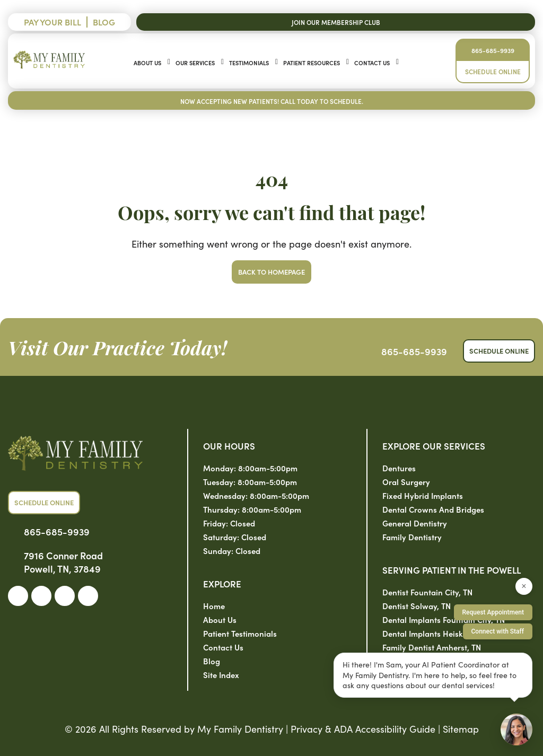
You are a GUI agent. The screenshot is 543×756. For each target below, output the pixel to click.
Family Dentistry (412, 537)
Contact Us (372, 63)
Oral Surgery (406, 482)
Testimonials (249, 63)
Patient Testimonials (240, 633)
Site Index (221, 675)
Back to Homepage (271, 272)
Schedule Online (493, 71)
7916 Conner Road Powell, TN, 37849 (63, 562)
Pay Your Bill (52, 22)
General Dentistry (415, 523)
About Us (147, 63)
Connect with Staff (498, 631)
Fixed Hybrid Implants (423, 495)
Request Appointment (493, 612)
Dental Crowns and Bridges (433, 509)
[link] (18, 596)
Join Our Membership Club (336, 22)
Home (214, 606)
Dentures (399, 468)
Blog (104, 22)
